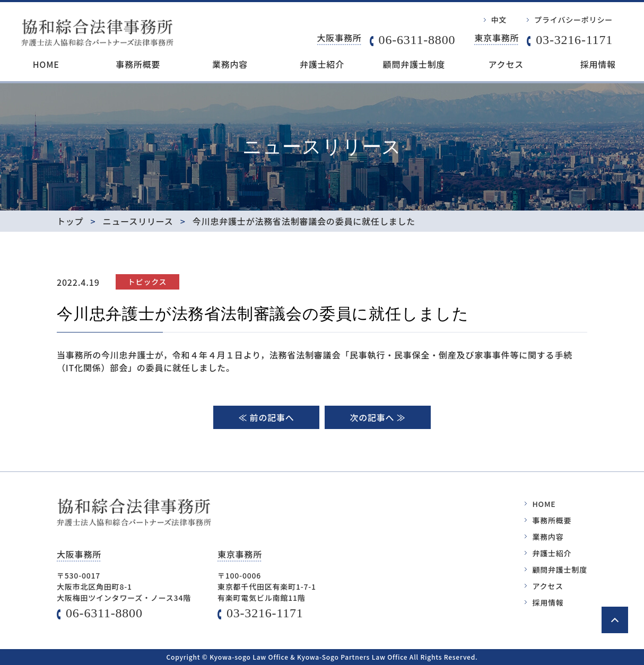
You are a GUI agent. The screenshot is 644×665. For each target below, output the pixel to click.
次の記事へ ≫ (377, 417)
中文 (499, 20)
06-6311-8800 (417, 40)
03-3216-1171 (574, 40)
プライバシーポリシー (573, 20)
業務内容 (230, 64)
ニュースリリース (138, 221)
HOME (46, 64)
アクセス (506, 64)
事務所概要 (138, 64)
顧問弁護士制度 (414, 64)
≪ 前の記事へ (266, 417)
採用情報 (598, 64)
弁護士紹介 (322, 64)
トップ (70, 221)
